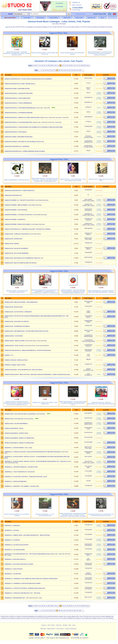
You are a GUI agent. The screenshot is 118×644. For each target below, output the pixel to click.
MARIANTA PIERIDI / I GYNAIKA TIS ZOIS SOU (19, 215)
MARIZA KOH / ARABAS (12, 243)
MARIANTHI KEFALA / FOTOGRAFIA (16, 132)
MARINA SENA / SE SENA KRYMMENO (16, 423)
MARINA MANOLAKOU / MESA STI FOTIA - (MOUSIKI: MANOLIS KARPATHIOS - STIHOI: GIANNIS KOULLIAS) (37, 374)
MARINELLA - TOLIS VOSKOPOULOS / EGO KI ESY (20, 472)
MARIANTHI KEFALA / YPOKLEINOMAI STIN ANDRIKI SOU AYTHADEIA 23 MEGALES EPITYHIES (34, 127)
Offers (102, 18)
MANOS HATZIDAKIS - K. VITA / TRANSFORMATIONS (45, 515)
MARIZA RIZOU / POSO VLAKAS (14, 345)
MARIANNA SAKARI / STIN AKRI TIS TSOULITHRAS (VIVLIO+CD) (24, 142)
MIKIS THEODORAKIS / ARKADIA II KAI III (17, 180)
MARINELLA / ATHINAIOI (12, 525)
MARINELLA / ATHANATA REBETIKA (16, 481)
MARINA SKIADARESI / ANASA (14, 428)
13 (67, 70)
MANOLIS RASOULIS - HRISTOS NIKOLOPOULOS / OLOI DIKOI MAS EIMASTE (101, 403)
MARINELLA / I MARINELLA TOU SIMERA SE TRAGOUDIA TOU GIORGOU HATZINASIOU (31, 578)
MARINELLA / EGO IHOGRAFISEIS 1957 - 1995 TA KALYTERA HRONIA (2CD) (27, 554)
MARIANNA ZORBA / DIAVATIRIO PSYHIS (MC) (19, 137)
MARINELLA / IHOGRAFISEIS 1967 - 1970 (17, 598)
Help (74, 5)
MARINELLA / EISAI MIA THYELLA (15, 559)
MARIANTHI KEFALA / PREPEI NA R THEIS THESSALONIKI (22, 117)
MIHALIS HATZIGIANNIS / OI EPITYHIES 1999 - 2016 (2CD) (45, 53)
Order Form (59, 625)
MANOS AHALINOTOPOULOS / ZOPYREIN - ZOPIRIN (17, 515)
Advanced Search (81, 14)
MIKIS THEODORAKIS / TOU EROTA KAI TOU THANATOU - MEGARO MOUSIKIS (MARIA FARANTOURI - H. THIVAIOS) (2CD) (45, 180)
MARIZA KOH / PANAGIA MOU (14, 307)
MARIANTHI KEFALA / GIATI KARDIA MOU (18, 98)
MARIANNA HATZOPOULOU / (14, 195)
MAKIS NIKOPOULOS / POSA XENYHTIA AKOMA (72, 53)
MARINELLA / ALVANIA (12, 530)
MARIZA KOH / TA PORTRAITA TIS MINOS (17, 326)
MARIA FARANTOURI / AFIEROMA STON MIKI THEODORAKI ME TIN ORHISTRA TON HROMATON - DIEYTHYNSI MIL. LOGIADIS (73, 515)
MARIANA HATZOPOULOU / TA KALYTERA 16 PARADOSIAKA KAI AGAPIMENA (28, 79)
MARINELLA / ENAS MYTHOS (14, 569)
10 (59, 70)
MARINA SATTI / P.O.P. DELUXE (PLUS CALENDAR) (20, 414)
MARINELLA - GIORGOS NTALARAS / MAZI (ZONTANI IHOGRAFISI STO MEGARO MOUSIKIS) (32, 452)
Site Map (65, 625)
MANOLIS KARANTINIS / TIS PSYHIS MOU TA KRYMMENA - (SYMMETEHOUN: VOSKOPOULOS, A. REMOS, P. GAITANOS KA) (45, 291)
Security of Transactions (71, 629)
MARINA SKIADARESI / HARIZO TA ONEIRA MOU (19, 438)
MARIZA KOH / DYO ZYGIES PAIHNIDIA (17, 253)
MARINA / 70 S (9, 355)
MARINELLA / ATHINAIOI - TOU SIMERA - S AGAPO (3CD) (22, 486)
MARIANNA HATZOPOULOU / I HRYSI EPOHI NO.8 (20, 190)
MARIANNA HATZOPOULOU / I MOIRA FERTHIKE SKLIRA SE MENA (25, 151)
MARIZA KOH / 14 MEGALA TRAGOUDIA (17, 234)
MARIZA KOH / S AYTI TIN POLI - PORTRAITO (18, 312)
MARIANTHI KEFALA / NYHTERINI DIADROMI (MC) (20, 108)
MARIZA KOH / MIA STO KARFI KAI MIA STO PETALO (21, 263)
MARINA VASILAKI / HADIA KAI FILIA (16, 360)
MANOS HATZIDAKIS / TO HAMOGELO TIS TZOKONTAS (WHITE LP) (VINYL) (101, 515)
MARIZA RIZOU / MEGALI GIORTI (15, 341)
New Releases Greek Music (59, 5)
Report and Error (51, 629)
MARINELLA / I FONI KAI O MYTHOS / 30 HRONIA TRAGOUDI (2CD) (25, 588)
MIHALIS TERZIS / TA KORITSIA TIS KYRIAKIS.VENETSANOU (17, 291)
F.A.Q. (74, 625)
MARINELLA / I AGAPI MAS (13, 574)
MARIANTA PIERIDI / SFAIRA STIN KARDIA (18, 224)
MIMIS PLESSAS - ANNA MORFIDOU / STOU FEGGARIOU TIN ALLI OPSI (73, 180)
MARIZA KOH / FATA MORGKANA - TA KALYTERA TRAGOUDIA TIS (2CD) (26, 331)
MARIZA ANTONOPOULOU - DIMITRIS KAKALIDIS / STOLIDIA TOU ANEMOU (28, 229)
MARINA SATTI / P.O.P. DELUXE (14, 419)
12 (64, 70)
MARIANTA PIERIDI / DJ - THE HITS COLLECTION (19, 200)
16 (75, 70)
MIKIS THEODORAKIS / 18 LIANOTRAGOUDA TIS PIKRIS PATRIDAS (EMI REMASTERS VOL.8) (73, 403)
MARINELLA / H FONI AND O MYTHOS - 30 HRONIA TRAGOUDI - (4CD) (26, 477)
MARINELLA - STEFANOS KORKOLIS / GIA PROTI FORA (21, 467)
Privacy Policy (60, 629)
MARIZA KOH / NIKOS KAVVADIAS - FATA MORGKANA (21, 302)
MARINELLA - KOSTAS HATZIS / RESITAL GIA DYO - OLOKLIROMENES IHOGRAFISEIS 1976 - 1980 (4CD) (36, 461)
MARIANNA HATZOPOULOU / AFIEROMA (17, 146)
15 (72, 70)
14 (70, 70)
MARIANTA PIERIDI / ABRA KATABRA (16, 205)
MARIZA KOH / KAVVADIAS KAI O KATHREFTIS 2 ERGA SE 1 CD (24, 258)
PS (84, 65)
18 (80, 70)
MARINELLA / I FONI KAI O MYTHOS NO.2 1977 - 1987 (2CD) (22, 593)
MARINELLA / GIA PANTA (12, 540)
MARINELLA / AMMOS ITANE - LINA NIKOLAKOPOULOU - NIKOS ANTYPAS (27, 535)
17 (77, 70)
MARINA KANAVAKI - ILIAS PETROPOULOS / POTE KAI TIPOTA (24, 370)
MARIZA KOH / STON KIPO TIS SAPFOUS (17, 321)
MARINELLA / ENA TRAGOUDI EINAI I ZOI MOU (19, 564)
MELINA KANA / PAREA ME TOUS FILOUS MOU (101, 180)
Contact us (79, 5)
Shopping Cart (76, 2)
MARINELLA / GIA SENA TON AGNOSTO (17, 545)
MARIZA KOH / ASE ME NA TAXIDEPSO (16, 248)
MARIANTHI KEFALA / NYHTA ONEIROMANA (18, 103)
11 (62, 70)
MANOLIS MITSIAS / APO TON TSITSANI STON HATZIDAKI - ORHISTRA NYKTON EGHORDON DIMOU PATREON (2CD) (73, 291)
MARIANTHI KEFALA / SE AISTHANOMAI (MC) (19, 122)
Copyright (31, 638)
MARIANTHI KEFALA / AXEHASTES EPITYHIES (19, 93)
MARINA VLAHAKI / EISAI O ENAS (15, 365)
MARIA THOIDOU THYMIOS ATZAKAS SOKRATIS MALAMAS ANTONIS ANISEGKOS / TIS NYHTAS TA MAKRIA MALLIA (17, 403)
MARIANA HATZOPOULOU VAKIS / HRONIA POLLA (20, 84)
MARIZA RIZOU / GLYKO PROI (14, 336)
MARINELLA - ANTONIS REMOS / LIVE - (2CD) (18, 448)
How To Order (51, 625)
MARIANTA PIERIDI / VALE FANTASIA (16, 210)
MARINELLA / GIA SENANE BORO (15, 550)
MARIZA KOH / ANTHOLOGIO (14, 239)
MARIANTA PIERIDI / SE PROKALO (15, 219)
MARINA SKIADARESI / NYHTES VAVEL (17, 433)
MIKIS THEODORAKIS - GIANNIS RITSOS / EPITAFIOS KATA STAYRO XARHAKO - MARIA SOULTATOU (100, 53)
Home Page (43, 629)
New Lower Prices (10, 18)
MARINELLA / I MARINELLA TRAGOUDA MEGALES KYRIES (23, 583)
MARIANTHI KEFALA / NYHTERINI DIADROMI (19, 113)
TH (52, 65)
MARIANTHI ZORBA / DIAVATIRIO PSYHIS (17, 88)
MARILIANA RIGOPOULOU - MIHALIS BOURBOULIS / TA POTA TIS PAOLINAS (28, 350)
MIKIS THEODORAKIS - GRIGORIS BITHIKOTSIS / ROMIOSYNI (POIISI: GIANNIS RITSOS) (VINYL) (17, 53)
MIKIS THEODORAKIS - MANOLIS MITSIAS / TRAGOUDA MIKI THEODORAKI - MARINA (101, 291)
